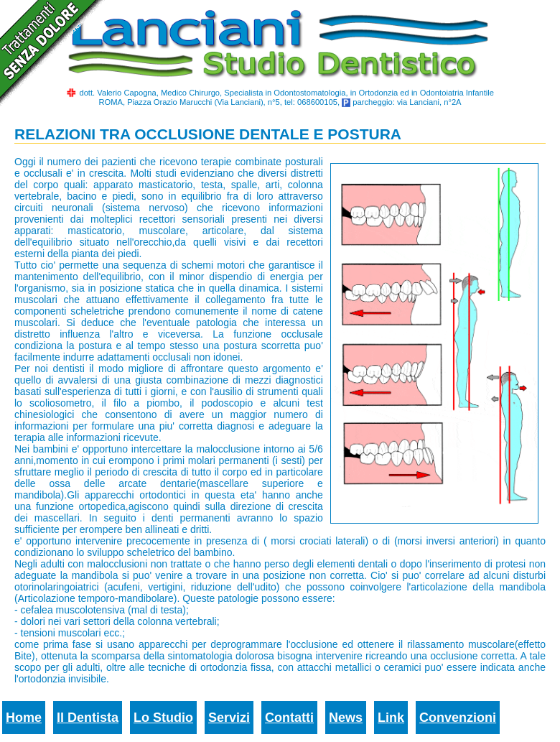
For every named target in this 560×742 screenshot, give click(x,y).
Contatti (289, 718)
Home (24, 718)
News (346, 718)
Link (391, 718)
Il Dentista (88, 718)
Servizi (229, 718)
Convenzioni (458, 718)
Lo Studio (163, 718)
